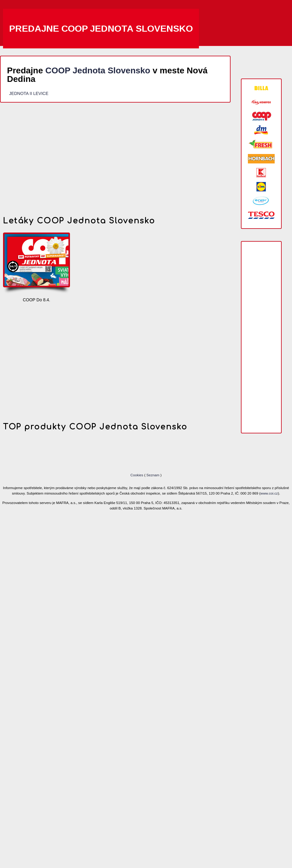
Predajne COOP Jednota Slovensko (101, 28)
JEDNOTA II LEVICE (29, 93)
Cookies (137, 475)
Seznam (153, 475)
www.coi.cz (269, 493)
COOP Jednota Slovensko (98, 70)
